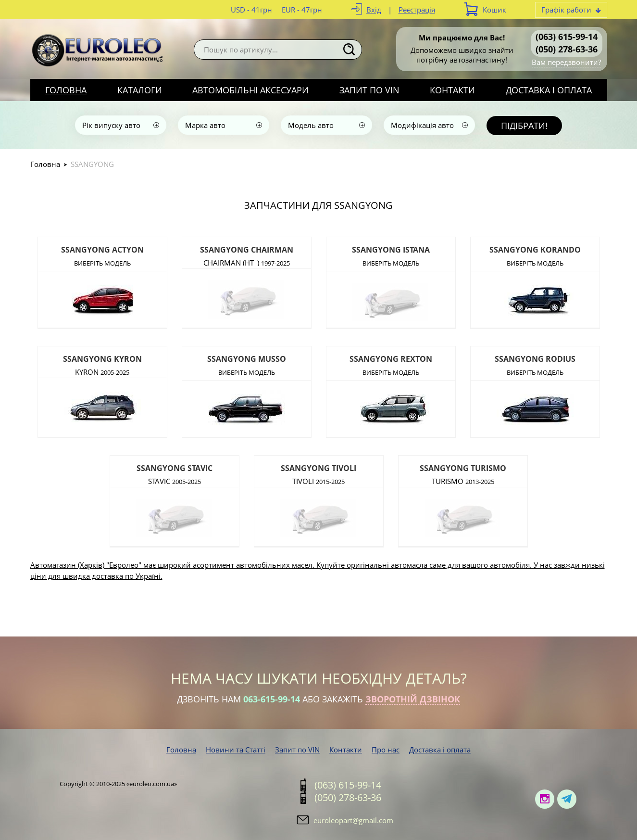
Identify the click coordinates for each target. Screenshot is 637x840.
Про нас (386, 750)
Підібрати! (524, 126)
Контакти (452, 90)
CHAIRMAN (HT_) (247, 262)
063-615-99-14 (272, 699)
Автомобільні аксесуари (250, 90)
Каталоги (140, 90)
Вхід (374, 10)
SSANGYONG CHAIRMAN (247, 250)
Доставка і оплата (549, 90)
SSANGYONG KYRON (102, 359)
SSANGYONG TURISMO (463, 468)
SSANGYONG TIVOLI (318, 468)
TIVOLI (318, 480)
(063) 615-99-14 (567, 37)
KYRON (102, 371)
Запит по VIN (369, 90)
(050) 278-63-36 (567, 49)
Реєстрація (417, 10)
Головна (66, 90)
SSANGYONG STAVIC (175, 468)
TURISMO (463, 480)
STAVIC (175, 480)
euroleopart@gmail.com (353, 820)
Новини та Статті (236, 750)
